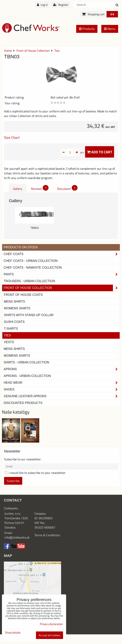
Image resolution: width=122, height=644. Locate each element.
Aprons (62, 369)
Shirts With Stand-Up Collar (29, 315)
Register (61, 5)
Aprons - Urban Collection (27, 376)
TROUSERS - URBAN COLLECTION (29, 281)
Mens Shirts (14, 302)
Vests (9, 342)
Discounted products (23, 403)
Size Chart (12, 137)
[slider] (58, 103)
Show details (13, 633)
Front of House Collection (62, 288)
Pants (62, 274)
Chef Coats (62, 254)
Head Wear (62, 383)
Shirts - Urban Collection (26, 362)
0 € (112, 14)
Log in (42, 5)
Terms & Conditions (47, 535)
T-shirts (11, 329)
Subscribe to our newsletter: (23, 459)
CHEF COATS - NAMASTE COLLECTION (33, 268)
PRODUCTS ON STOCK (21, 247)
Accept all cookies (49, 635)
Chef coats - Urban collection (31, 261)
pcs (76, 152)
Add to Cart (100, 152)
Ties (7, 335)
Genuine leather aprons (62, 396)
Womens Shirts (17, 308)
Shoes (62, 389)
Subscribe (13, 481)
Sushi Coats (14, 322)
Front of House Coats (23, 295)
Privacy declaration (51, 624)
